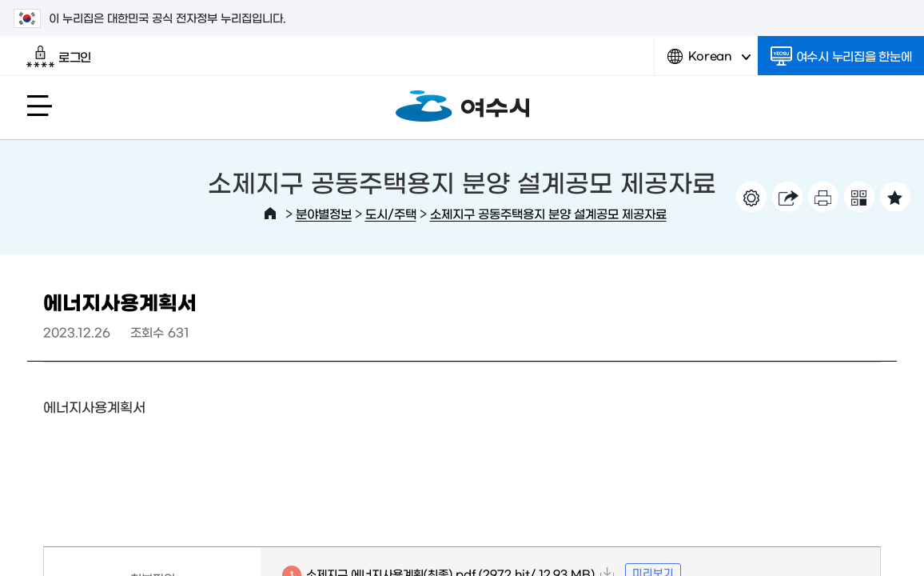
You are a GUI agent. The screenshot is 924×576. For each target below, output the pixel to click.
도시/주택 (391, 213)
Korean (709, 62)
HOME (270, 214)
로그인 (59, 57)
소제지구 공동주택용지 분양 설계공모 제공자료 (548, 213)
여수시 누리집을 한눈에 (841, 56)
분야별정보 (324, 213)
